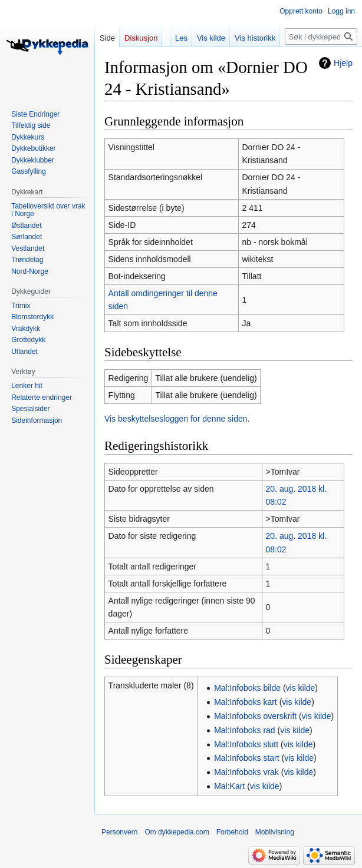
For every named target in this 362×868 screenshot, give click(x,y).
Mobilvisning (275, 832)
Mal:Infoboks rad (245, 730)
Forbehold (232, 832)
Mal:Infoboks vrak (246, 772)
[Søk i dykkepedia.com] (321, 37)
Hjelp (343, 63)
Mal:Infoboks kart (246, 702)
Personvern (119, 832)
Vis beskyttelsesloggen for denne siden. (177, 419)
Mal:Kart (229, 786)
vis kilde (301, 688)
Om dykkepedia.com (177, 832)
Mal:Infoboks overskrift (255, 716)
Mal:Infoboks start (247, 758)
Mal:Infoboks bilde (247, 688)
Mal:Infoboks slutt (246, 744)
